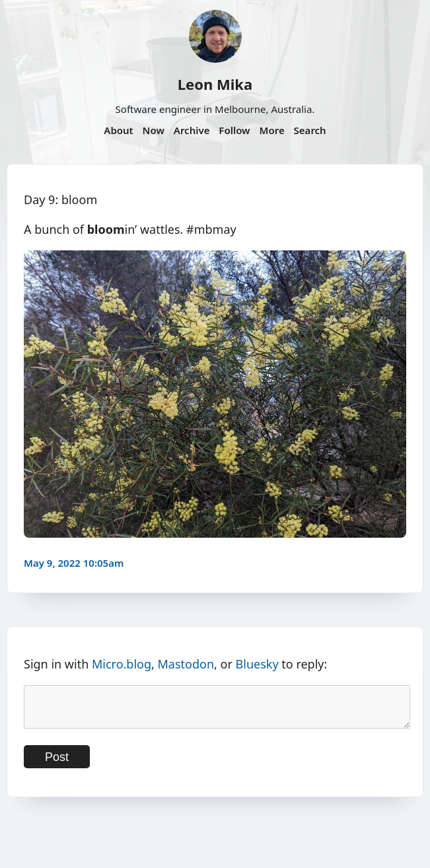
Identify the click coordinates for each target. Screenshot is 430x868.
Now (154, 130)
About (118, 130)
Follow (234, 130)
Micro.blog (122, 664)
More (271, 130)
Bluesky (257, 664)
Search (310, 130)
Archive (192, 130)
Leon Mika (215, 84)
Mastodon (186, 664)
